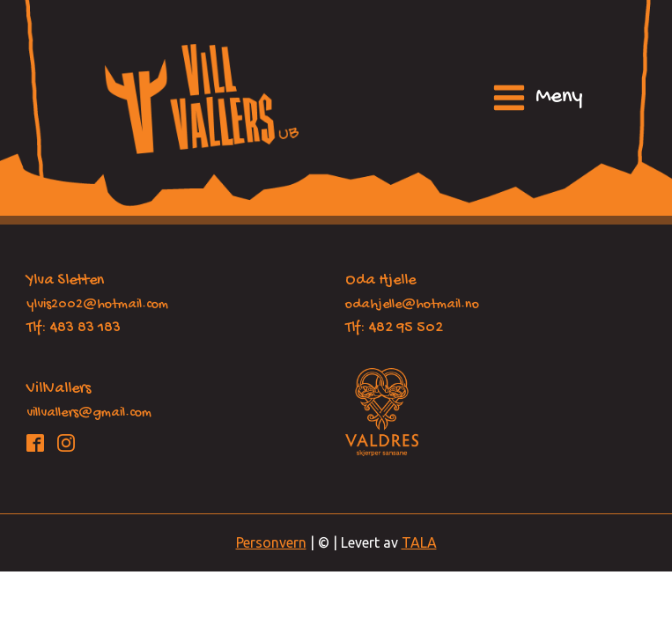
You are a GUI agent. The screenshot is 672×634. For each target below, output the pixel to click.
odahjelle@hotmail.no (412, 305)
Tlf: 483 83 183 (74, 328)
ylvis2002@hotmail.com (97, 305)
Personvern (271, 542)
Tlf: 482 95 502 (394, 328)
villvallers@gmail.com (89, 413)
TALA (419, 542)
